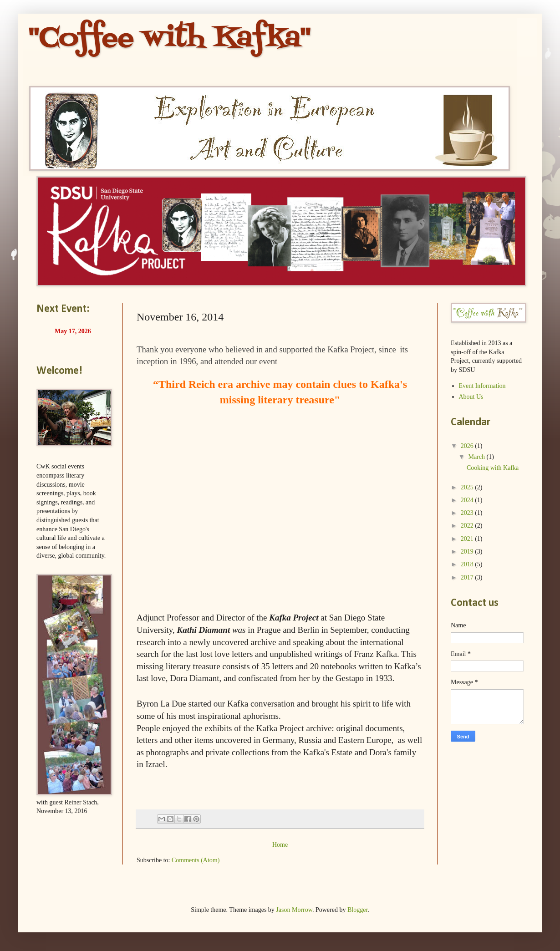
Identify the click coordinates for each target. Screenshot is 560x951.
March (477, 457)
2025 (468, 487)
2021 (468, 539)
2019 (468, 552)
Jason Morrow (294, 910)
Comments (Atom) (196, 860)
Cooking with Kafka (493, 468)
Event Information (482, 386)
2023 (468, 513)
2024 (468, 500)
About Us (471, 397)
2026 (468, 446)
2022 (468, 526)
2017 (468, 577)
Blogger (357, 910)
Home (280, 845)
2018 (468, 564)
